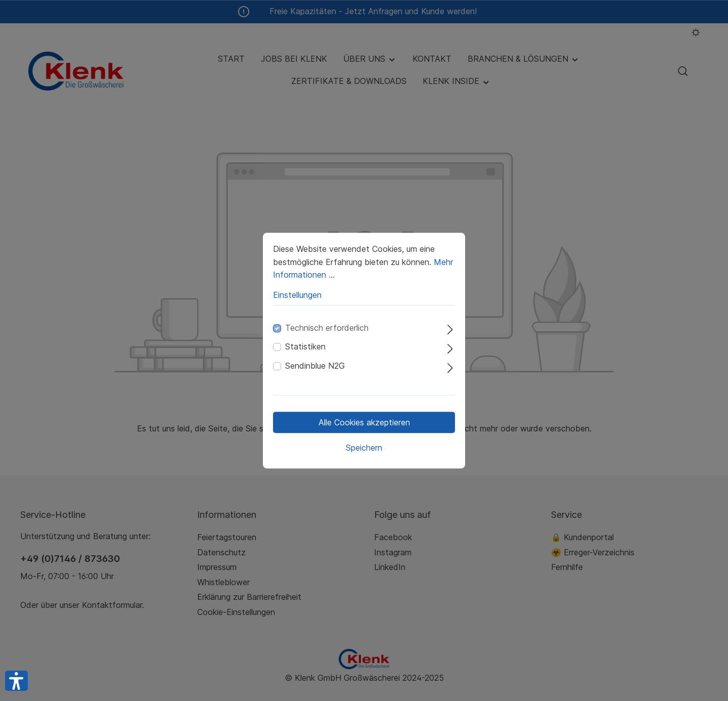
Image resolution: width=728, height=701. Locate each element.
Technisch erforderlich (327, 328)
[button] (16, 681)
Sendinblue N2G (315, 366)
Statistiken (305, 347)
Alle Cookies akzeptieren (364, 422)
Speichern (364, 448)
